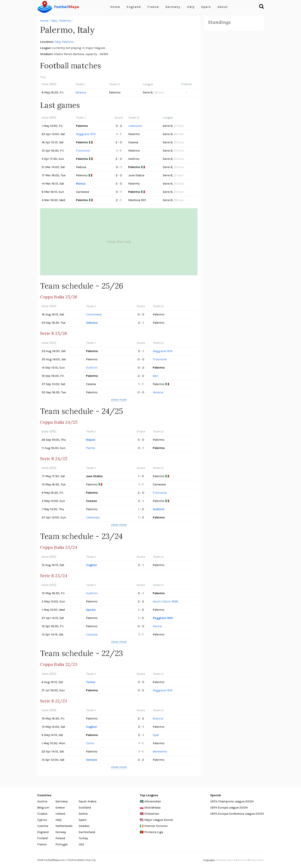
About (223, 7)
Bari (156, 376)
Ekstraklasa (152, 807)
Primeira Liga (154, 832)
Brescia (158, 718)
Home (115, 7)
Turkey (83, 838)
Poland (60, 838)
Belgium (43, 807)
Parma (90, 448)
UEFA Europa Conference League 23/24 (237, 814)
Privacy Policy (256, 860)
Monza (81, 184)
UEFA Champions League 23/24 (232, 801)
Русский (221, 860)
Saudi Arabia (88, 801)
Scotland (85, 807)
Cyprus (42, 820)
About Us (242, 860)
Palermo (65, 21)
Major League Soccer (159, 820)
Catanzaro (135, 126)
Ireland (60, 814)
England (134, 7)
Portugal (62, 844)
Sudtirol (92, 368)
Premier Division (156, 826)
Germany (173, 7)
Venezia (81, 92)
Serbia (83, 814)
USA (81, 844)
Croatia (42, 814)
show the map (119, 242)
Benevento (160, 751)
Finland (43, 838)
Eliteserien (152, 814)
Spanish (231, 860)
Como (90, 743)
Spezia (91, 610)
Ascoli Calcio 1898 (165, 601)
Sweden (84, 826)
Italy (191, 7)
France (153, 7)
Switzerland (87, 832)
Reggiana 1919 (86, 134)
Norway (61, 832)
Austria (42, 801)
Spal (156, 735)
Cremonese (94, 314)
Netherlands (64, 826)
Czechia (43, 826)
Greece (60, 807)
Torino (91, 682)
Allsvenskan (153, 801)
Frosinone (83, 151)
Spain (206, 7)
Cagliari (91, 565)
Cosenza (92, 634)
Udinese (92, 323)
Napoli (91, 440)
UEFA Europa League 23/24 (229, 807)
